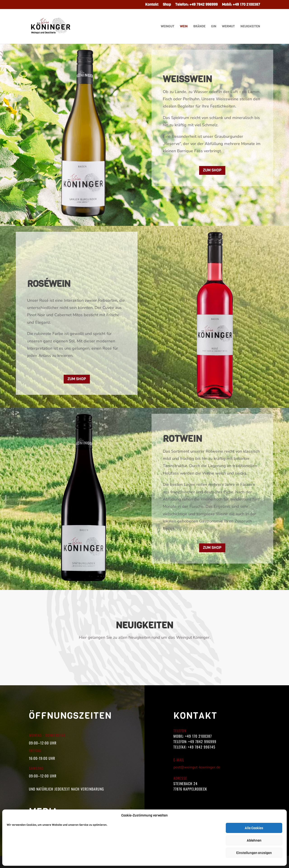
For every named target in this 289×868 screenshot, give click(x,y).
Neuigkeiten (250, 27)
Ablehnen (254, 840)
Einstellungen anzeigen (254, 853)
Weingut (168, 27)
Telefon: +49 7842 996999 (196, 5)
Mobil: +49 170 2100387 (241, 5)
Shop (167, 5)
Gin (214, 27)
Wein (184, 27)
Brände (199, 27)
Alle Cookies (254, 828)
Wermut (228, 27)
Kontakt (152, 5)
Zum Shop (212, 170)
